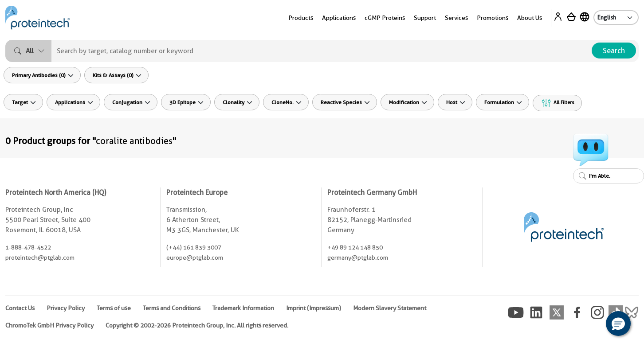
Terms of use (114, 308)
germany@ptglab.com (358, 257)
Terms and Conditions (172, 308)
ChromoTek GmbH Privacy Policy (49, 325)
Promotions (493, 18)
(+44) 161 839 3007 (194, 247)
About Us (530, 18)
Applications (339, 18)
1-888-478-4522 (28, 247)
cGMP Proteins (385, 18)
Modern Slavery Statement (390, 308)
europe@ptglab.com (195, 257)
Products (301, 18)
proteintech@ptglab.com (40, 257)
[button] (618, 324)
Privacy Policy (66, 308)
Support (425, 18)
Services (456, 18)
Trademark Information (243, 308)
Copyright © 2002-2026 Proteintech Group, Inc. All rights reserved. (197, 325)
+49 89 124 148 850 (355, 247)
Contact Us (20, 308)
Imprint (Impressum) (314, 308)
